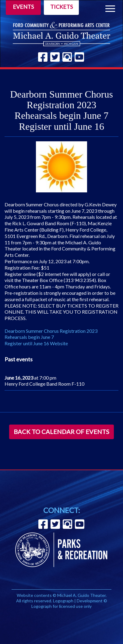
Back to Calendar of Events (61, 432)
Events (23, 7)
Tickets (61, 7)
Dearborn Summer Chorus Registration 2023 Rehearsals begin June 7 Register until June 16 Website (51, 337)
